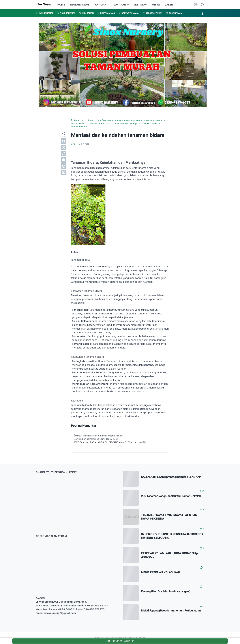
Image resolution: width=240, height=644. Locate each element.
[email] (64, 172)
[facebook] (64, 141)
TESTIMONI (140, 5)
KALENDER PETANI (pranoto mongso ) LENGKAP (171, 477)
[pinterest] (64, 166)
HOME (61, 5)
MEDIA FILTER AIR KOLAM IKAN (161, 572)
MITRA (156, 5)
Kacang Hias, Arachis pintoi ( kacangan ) (166, 591)
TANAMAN (100, 5)
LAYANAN (120, 5)
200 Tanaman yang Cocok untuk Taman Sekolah (171, 496)
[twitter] (64, 147)
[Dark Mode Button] (196, 5)
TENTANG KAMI (79, 5)
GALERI (169, 5)
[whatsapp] (64, 154)
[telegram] (64, 160)
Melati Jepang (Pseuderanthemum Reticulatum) (171, 610)
